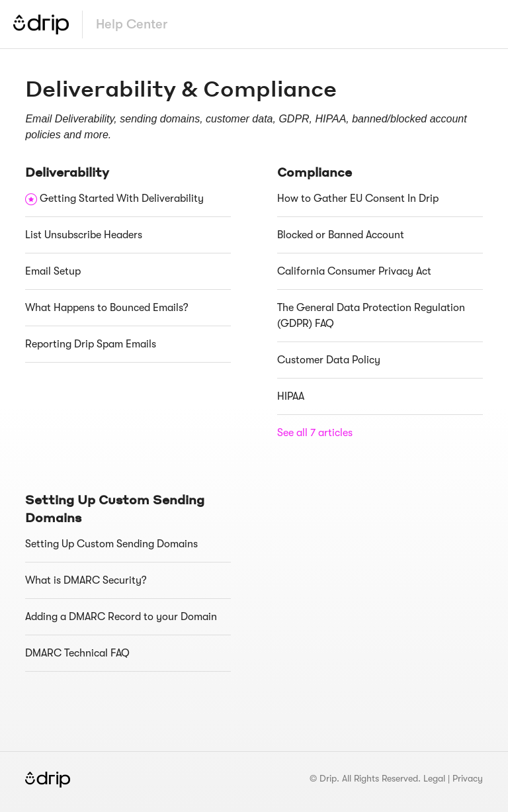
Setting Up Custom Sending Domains (111, 544)
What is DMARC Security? (86, 580)
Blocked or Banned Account (341, 235)
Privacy (468, 778)
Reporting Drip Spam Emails (91, 344)
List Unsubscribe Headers (84, 235)
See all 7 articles (315, 433)
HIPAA (291, 396)
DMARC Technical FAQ (77, 653)
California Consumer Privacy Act (354, 271)
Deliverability (67, 172)
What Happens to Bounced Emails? (107, 308)
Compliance (315, 172)
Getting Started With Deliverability (122, 199)
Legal (434, 778)
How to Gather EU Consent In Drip (358, 199)
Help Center (132, 24)
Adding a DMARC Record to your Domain (121, 617)
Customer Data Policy (329, 360)
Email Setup (53, 271)
